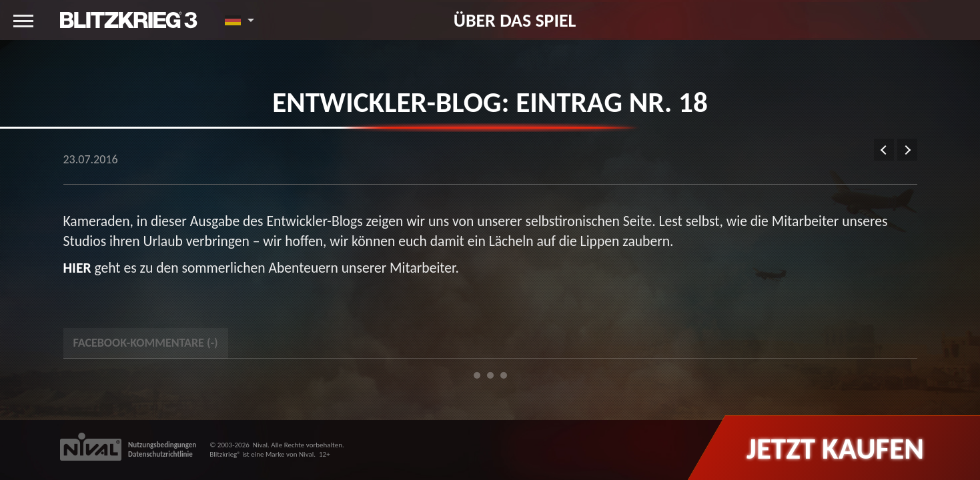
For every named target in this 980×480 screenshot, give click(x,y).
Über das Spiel (515, 20)
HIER (77, 268)
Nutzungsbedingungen (162, 445)
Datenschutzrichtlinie (160, 454)
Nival (260, 445)
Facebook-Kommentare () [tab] (146, 343)
